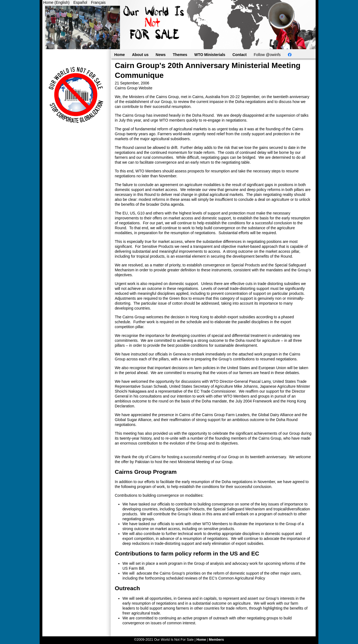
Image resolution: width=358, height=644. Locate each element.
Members (216, 640)
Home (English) (56, 2)
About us (140, 55)
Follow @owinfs (267, 55)
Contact (239, 55)
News (161, 55)
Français (98, 2)
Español (80, 2)
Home (120, 55)
